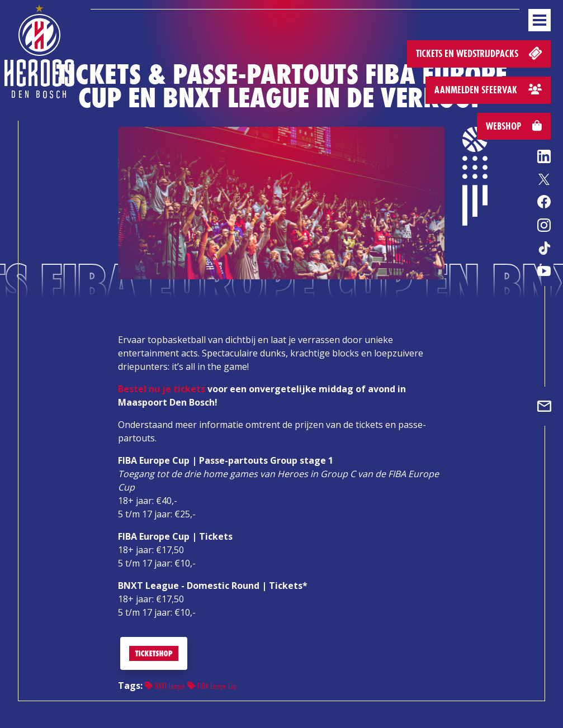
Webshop (514, 126)
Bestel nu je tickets (162, 389)
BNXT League (165, 686)
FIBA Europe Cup (212, 686)
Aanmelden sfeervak (488, 90)
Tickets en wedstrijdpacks (480, 53)
